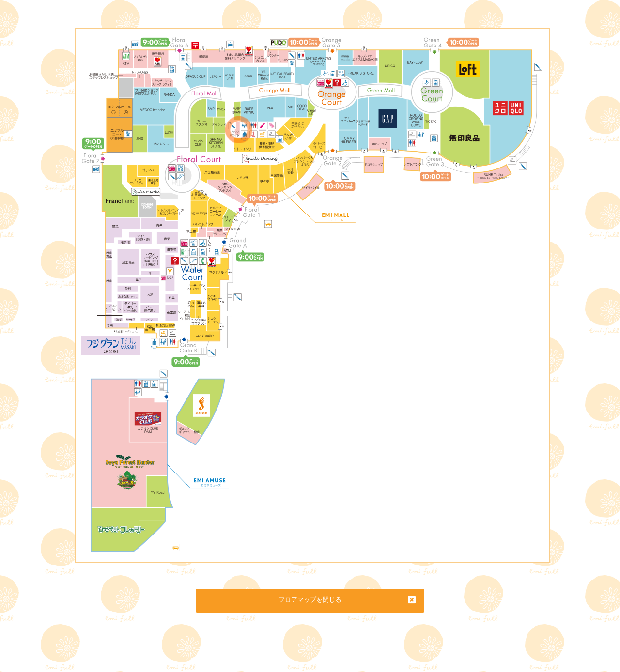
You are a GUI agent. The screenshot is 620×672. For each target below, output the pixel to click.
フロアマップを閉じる (310, 600)
